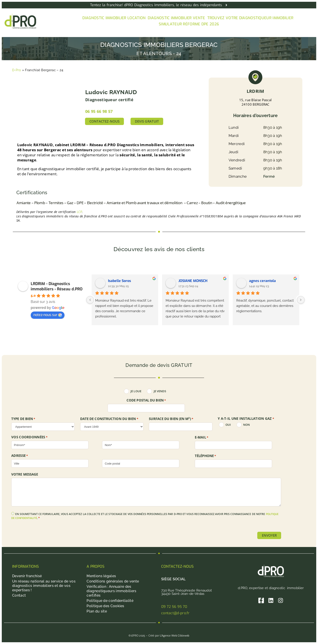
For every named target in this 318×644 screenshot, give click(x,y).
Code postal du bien (146, 400)
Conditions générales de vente (113, 581)
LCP (79, 212)
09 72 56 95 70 (174, 607)
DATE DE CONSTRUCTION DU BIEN (109, 419)
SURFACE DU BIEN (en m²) (171, 419)
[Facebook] (261, 600)
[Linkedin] (271, 600)
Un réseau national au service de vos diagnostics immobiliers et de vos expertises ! (44, 586)
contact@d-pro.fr (175, 613)
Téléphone (205, 456)
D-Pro (17, 70)
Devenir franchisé (27, 576)
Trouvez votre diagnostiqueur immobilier (250, 18)
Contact (19, 595)
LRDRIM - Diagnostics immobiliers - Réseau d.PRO (57, 286)
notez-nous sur (48, 315)
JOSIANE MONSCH (193, 281)
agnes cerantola (262, 281)
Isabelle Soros (119, 281)
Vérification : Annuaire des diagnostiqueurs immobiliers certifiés (111, 591)
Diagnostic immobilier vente (176, 18)
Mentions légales (101, 576)
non (246, 425)
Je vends (160, 391)
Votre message (25, 474)
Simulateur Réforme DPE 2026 (189, 24)
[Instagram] (281, 600)
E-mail (202, 437)
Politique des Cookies (105, 606)
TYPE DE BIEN (23, 419)
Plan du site (97, 611)
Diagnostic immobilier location (114, 18)
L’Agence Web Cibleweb (175, 636)
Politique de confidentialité (110, 601)
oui (228, 425)
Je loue (136, 391)
